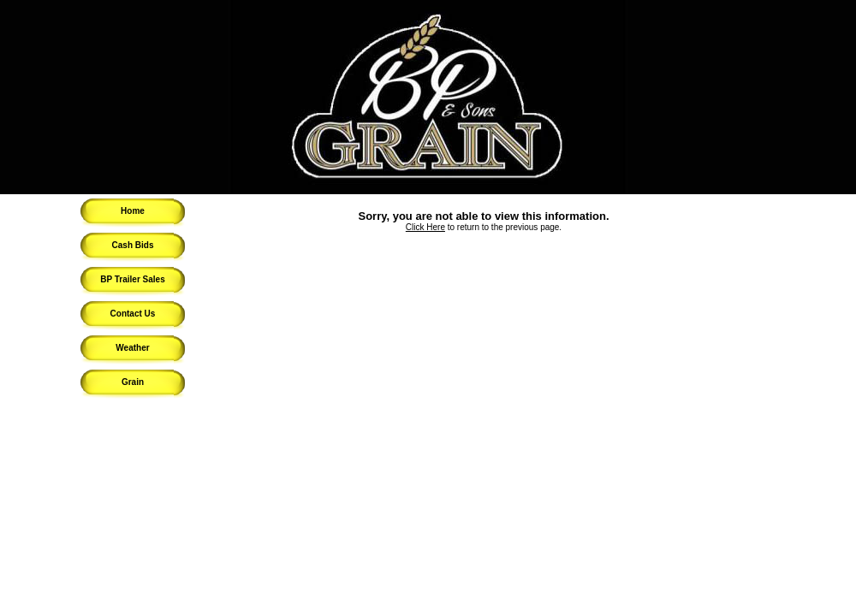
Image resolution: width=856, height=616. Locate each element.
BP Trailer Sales (132, 279)
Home (133, 211)
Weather (132, 348)
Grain (133, 382)
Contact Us (133, 314)
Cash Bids (133, 245)
